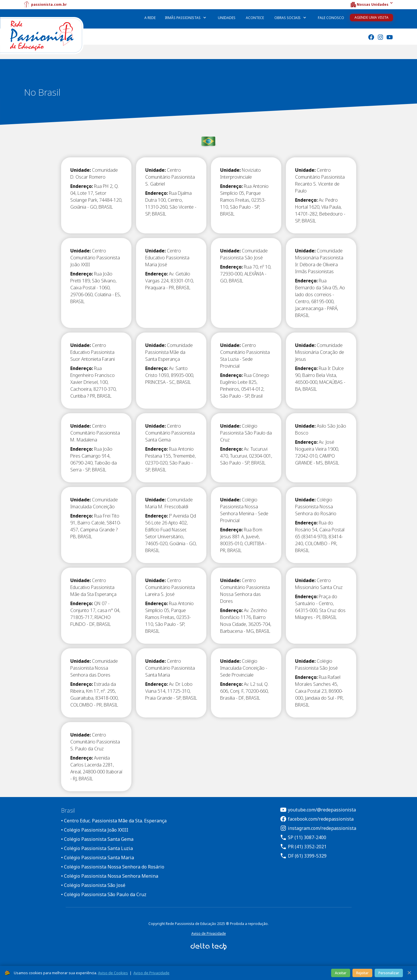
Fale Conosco (331, 18)
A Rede (150, 18)
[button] (371, 5)
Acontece (255, 18)
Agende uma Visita (371, 17)
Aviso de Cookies (113, 973)
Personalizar (389, 973)
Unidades (227, 18)
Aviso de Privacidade (209, 933)
